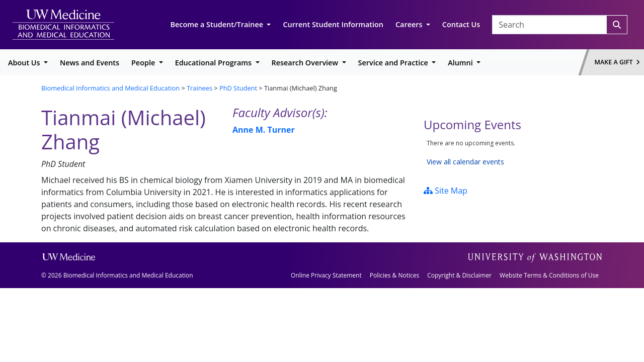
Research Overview (306, 63)
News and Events (90, 63)
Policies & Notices (394, 275)
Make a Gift (617, 62)
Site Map (446, 191)
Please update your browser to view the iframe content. (513, 153)
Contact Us (461, 24)
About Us (25, 63)
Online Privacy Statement (326, 275)
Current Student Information (333, 24)
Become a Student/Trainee (218, 24)
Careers (410, 24)
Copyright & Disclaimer (459, 275)
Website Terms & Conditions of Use (549, 275)
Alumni (461, 63)
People (144, 63)
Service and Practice (394, 63)
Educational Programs (214, 63)
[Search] (617, 25)
